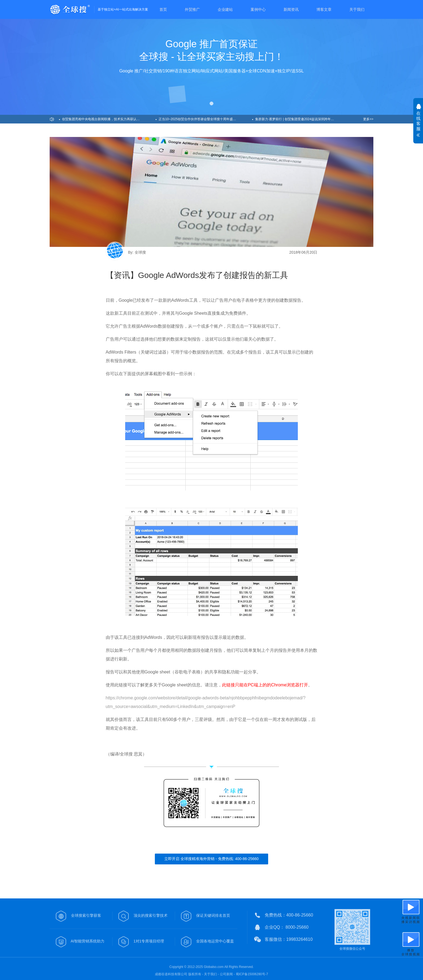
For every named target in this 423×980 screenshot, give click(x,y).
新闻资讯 (291, 9)
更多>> (368, 119)
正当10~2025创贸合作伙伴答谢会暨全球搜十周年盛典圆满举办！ (205, 119)
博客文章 (324, 9)
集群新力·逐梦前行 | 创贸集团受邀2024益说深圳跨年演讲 (296, 119)
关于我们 (357, 9)
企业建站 (225, 9)
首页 (163, 9)
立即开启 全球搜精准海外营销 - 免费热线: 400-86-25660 (211, 859)
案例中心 (258, 9)
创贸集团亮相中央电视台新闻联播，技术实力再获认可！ (103, 119)
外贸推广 (192, 9)
